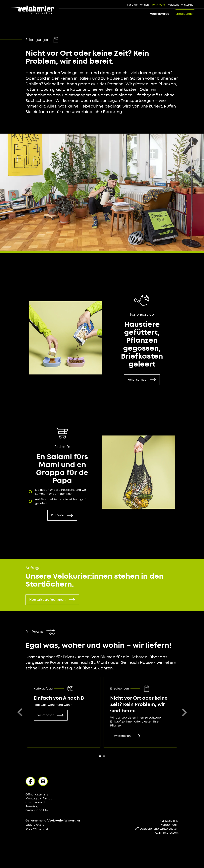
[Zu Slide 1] (104, 756)
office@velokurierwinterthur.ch (157, 829)
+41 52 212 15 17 (169, 821)
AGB (158, 833)
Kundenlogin (170, 825)
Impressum (171, 833)
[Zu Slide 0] (100, 756)
